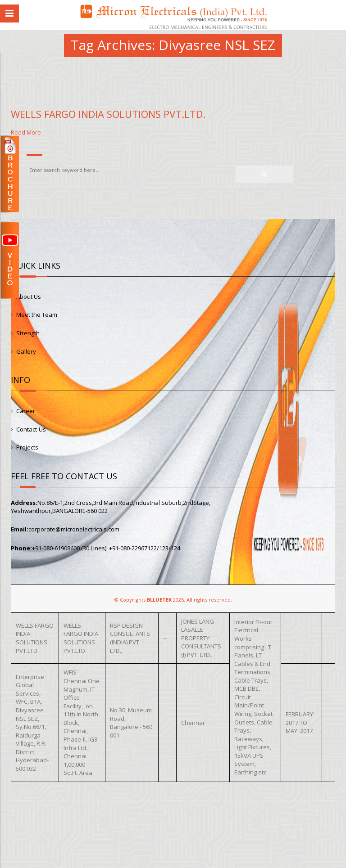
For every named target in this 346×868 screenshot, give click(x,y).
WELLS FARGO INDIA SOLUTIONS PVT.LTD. (108, 114)
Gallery (26, 351)
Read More (173, 370)
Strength (28, 333)
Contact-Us (31, 429)
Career (26, 411)
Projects (27, 447)
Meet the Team (37, 315)
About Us (29, 297)
